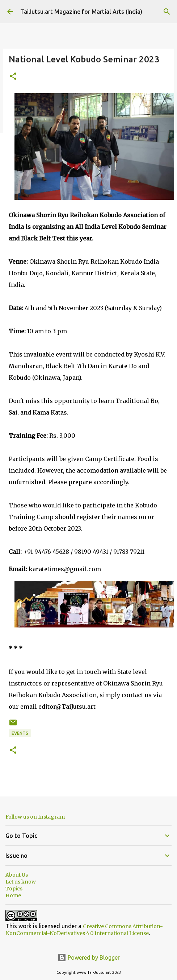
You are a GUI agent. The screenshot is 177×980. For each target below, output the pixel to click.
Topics (14, 889)
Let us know (21, 882)
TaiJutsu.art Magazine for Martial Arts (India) (81, 12)
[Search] (167, 12)
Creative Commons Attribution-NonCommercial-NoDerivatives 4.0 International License (84, 930)
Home (13, 895)
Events (20, 733)
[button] (13, 77)
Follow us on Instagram (35, 817)
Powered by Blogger (89, 958)
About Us (17, 875)
